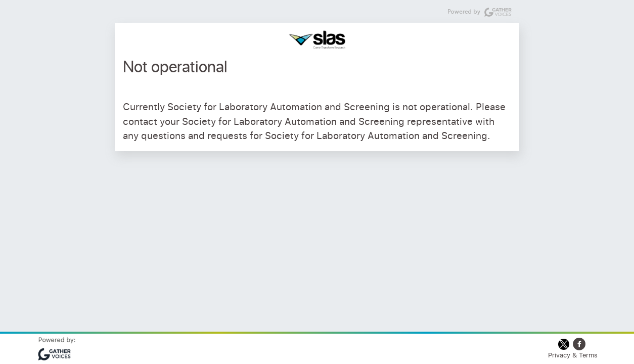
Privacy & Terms (573, 355)
